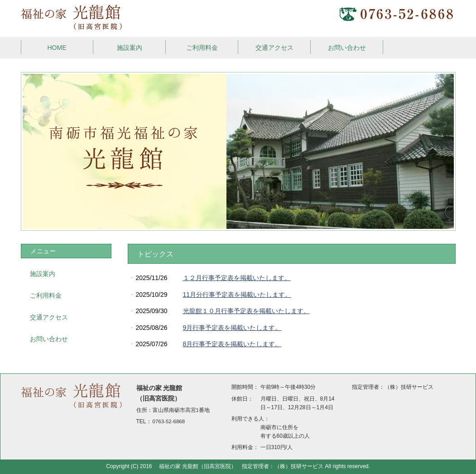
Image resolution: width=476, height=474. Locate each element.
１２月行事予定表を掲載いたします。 (237, 278)
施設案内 (130, 48)
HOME (57, 48)
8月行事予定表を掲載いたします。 (232, 344)
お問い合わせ (347, 48)
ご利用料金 (202, 48)
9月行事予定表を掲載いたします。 (232, 328)
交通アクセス (274, 48)
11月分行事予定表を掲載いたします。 (237, 295)
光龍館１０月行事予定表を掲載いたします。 (246, 311)
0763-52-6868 (169, 421)
